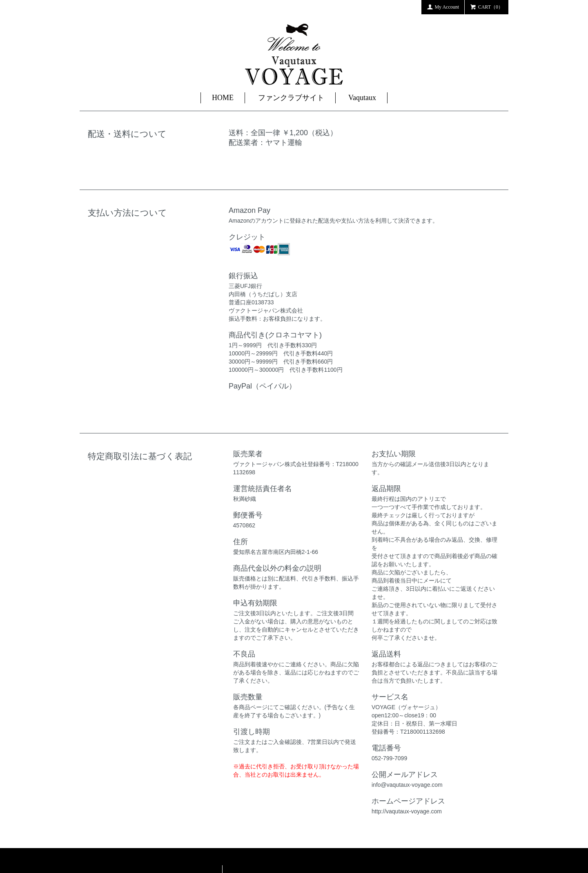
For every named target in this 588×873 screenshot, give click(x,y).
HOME (223, 98)
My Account (443, 7)
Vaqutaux (362, 98)
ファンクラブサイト (291, 98)
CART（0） (487, 7)
